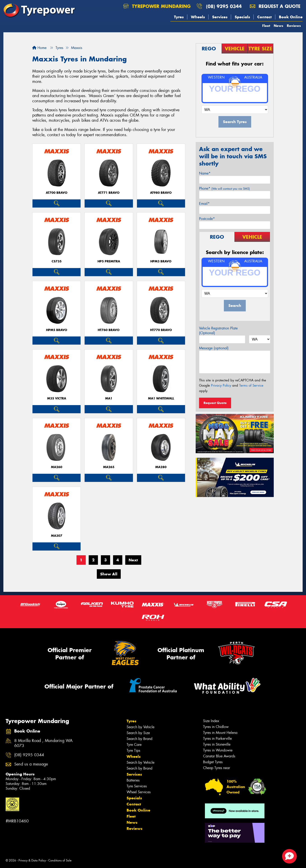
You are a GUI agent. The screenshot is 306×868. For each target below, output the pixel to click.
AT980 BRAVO (161, 193)
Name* (205, 173)
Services (220, 17)
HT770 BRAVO (161, 330)
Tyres (179, 17)
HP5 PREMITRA (109, 261)
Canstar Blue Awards (219, 756)
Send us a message (31, 764)
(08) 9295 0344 (224, 6)
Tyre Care (134, 745)
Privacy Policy (221, 385)
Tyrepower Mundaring (157, 6)
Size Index (211, 721)
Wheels (198, 17)
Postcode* (207, 219)
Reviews (294, 26)
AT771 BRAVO (109, 193)
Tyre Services (137, 786)
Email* (204, 204)
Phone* (224, 188)
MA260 (57, 467)
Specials (242, 17)
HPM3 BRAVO (161, 261)
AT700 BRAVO (57, 193)
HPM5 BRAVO (57, 330)
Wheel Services (139, 792)
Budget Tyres (213, 762)
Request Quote (215, 403)
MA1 (109, 398)
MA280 (161, 467)
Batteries (133, 780)
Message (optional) (214, 348)
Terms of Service (251, 385)
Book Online (291, 17)
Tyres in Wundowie (218, 750)
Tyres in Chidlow (216, 727)
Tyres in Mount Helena (220, 733)
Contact (264, 17)
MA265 (109, 467)
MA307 (57, 536)
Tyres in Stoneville (217, 744)
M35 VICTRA (57, 398)
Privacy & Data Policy (32, 860)
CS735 (57, 261)
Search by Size (138, 733)
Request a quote (275, 6)
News (278, 26)
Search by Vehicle (140, 727)
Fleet (266, 26)
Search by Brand (139, 739)
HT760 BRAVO (109, 330)
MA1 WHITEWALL (161, 398)
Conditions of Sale (60, 860)
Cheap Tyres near (217, 768)
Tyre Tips (133, 750)
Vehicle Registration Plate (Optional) (218, 331)
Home (39, 48)
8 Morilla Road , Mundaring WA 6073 (43, 743)
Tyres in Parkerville (217, 738)
